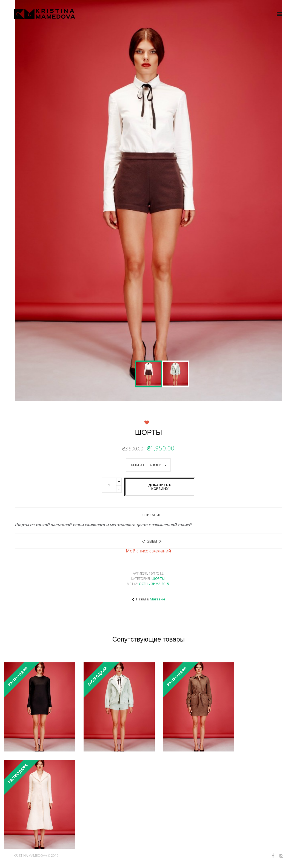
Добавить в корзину (160, 487)
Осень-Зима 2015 (154, 584)
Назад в (148, 599)
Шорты (158, 579)
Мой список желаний (148, 551)
